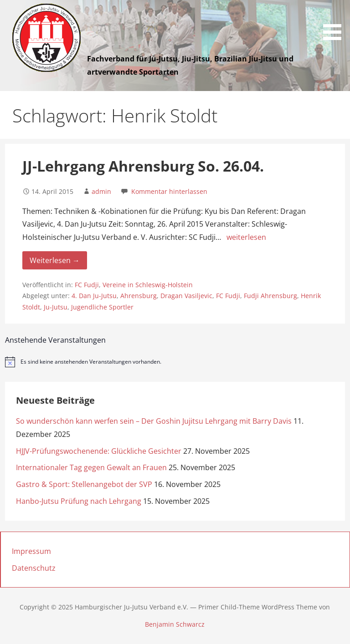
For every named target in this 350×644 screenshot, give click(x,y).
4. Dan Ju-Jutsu (94, 296)
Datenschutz (34, 568)
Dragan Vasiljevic (186, 296)
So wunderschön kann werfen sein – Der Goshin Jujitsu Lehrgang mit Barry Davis (154, 421)
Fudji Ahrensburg (270, 296)
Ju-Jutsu (56, 307)
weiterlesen (246, 237)
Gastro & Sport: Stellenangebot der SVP (84, 484)
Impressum (31, 551)
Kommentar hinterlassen (169, 191)
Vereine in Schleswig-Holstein (148, 285)
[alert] (175, 362)
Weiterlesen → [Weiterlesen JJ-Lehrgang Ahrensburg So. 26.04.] (55, 260)
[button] (335, 22)
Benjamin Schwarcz (175, 624)
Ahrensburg (139, 296)
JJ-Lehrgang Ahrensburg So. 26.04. (143, 166)
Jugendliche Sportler (102, 307)
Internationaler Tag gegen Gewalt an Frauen (91, 467)
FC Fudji (87, 285)
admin (101, 191)
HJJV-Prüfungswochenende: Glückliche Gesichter (99, 451)
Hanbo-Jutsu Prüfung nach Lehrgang (79, 501)
